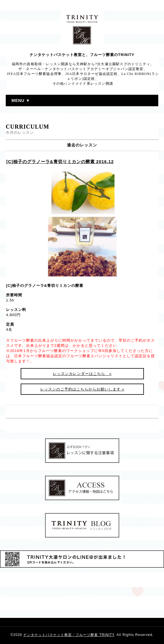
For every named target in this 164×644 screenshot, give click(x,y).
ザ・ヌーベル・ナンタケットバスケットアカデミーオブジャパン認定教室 (81, 69)
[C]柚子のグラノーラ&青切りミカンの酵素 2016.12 (60, 162)
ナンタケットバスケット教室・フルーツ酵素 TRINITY (69, 635)
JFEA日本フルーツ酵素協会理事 (34, 74)
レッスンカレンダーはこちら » (82, 374)
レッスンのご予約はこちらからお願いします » (82, 389)
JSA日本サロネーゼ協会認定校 (92, 74)
